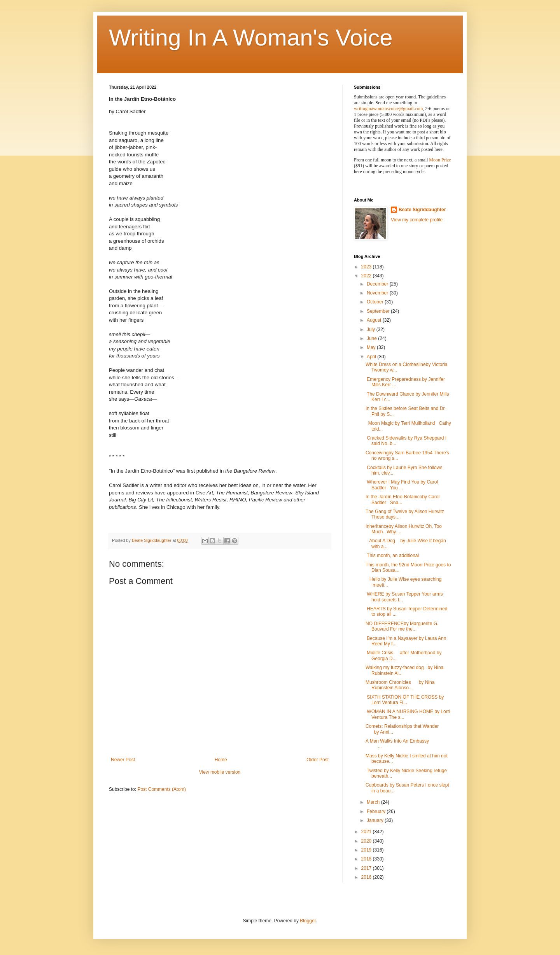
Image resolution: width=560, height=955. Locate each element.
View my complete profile (417, 220)
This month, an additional (392, 555)
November (378, 293)
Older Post (318, 760)
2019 (367, 850)
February (377, 811)
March (374, 802)
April (372, 357)
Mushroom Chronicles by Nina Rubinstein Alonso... (400, 685)
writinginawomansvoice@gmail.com (388, 109)
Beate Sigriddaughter (422, 210)
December (378, 284)
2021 (367, 832)
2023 (367, 267)
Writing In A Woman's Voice (251, 38)
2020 (367, 841)
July (372, 329)
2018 (367, 859)
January (376, 820)
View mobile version (220, 772)
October (376, 302)
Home (221, 760)
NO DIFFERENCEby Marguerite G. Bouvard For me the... (402, 626)
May (372, 347)
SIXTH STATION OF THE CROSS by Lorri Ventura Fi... (405, 700)
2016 (367, 877)
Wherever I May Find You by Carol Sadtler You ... (402, 485)
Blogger (308, 921)
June (372, 338)
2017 (367, 868)
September (379, 311)
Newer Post (123, 760)
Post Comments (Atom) (162, 789)
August (375, 320)
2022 (367, 276)
